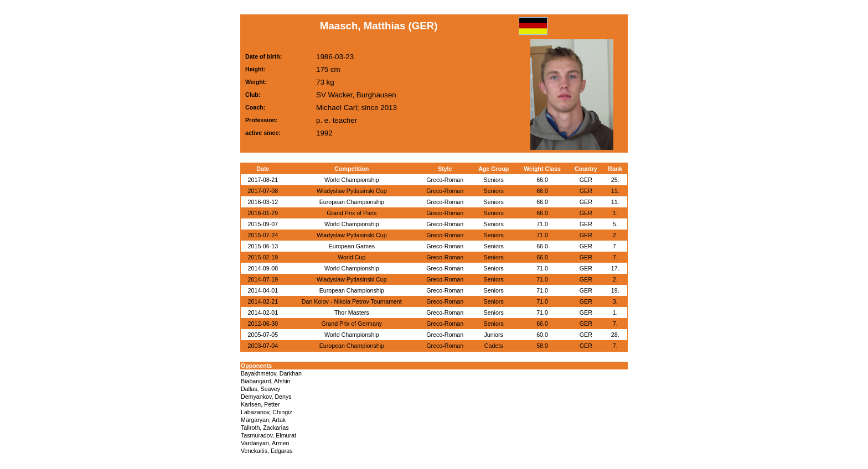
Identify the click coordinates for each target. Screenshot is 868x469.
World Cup (352, 257)
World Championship (352, 180)
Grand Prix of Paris (352, 213)
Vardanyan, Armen (265, 443)
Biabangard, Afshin (265, 381)
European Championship (352, 202)
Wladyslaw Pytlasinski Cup (352, 191)
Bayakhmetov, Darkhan (271, 373)
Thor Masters (352, 312)
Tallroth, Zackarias (265, 428)
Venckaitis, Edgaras (267, 451)
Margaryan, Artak (263, 420)
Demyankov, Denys (266, 397)
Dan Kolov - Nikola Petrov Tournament (352, 301)
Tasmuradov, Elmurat (268, 435)
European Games (352, 246)
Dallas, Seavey (260, 389)
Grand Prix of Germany (352, 324)
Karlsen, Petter (260, 404)
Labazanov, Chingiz (267, 412)
